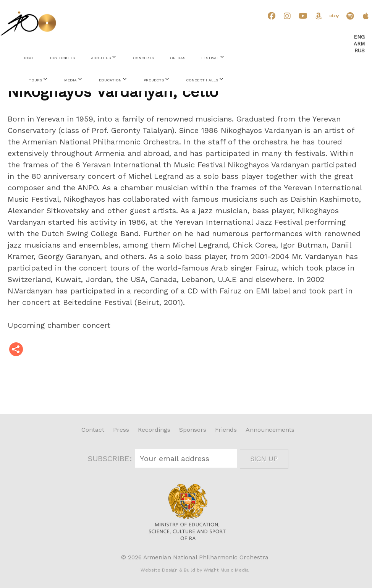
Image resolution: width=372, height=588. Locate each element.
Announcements (270, 430)
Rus (360, 51)
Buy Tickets (62, 58)
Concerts (143, 58)
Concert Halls (202, 80)
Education (110, 80)
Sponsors (193, 430)
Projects (154, 80)
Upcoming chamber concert (59, 325)
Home (28, 58)
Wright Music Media (226, 570)
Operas (178, 58)
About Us (101, 58)
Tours (35, 80)
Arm (359, 44)
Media (70, 80)
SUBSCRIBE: (111, 458)
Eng (359, 37)
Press (121, 430)
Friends (226, 430)
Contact (93, 430)
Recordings (154, 430)
